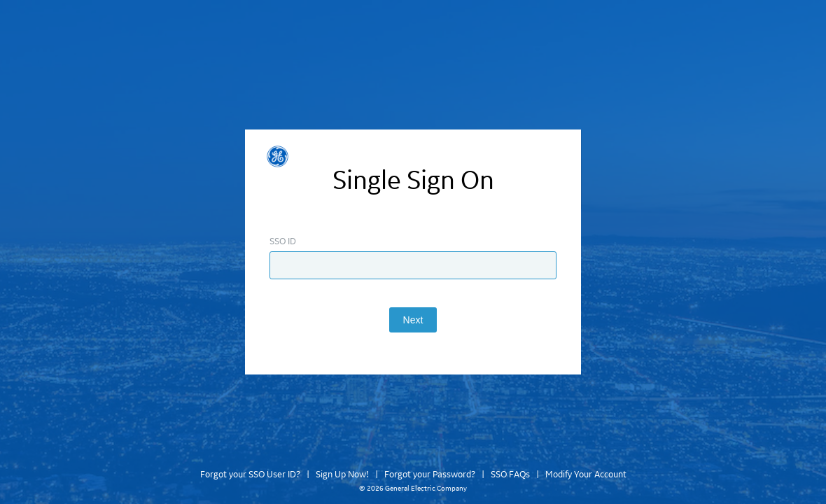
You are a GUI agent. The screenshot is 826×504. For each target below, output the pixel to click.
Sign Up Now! (342, 475)
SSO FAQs (510, 475)
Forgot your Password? (430, 475)
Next (413, 320)
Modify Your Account (586, 475)
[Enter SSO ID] (413, 265)
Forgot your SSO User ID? (250, 475)
